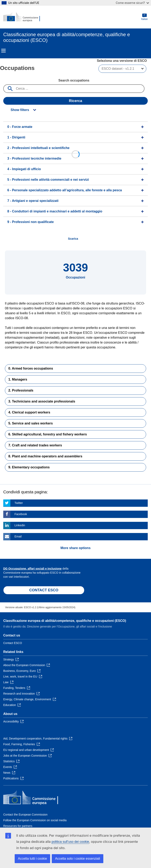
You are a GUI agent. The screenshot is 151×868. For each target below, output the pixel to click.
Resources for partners (18, 826)
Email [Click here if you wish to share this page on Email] (18, 536)
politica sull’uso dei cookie (70, 842)
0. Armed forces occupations (31, 368)
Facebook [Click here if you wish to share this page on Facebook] (21, 514)
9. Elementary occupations (29, 467)
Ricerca (75, 101)
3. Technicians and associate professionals (42, 401)
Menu (3, 51)
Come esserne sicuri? (132, 3)
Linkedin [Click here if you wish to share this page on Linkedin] (20, 525)
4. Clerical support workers (29, 412)
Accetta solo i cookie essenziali (78, 859)
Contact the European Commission (25, 815)
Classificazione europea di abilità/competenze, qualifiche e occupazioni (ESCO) (65, 621)
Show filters (20, 110)
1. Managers (18, 379)
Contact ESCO (13, 643)
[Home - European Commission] (23, 17)
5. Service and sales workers (31, 423)
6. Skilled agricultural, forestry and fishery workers (48, 434)
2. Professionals (21, 390)
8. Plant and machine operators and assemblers (45, 456)
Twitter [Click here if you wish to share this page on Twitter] (19, 503)
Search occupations (74, 80)
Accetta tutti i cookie (32, 859)
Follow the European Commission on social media (35, 820)
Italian (144, 17)
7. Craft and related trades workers (35, 445)
